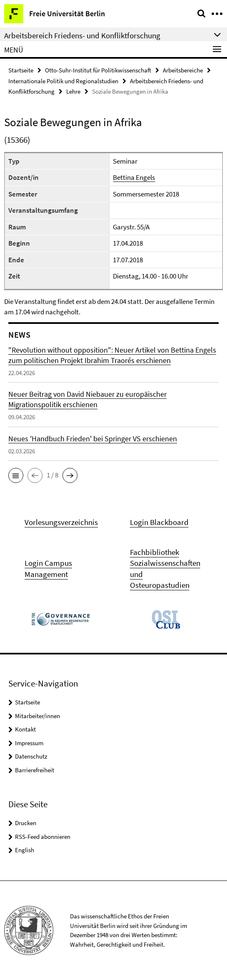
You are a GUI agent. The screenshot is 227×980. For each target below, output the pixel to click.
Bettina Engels (134, 177)
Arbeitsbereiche (183, 70)
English (25, 850)
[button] (16, 475)
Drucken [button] (26, 823)
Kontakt (25, 729)
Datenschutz (31, 756)
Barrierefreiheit (35, 770)
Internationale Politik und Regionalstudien (63, 81)
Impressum (29, 743)
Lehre (73, 91)
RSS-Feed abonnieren (43, 837)
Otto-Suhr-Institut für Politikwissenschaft (98, 70)
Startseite (21, 70)
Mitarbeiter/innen (37, 716)
